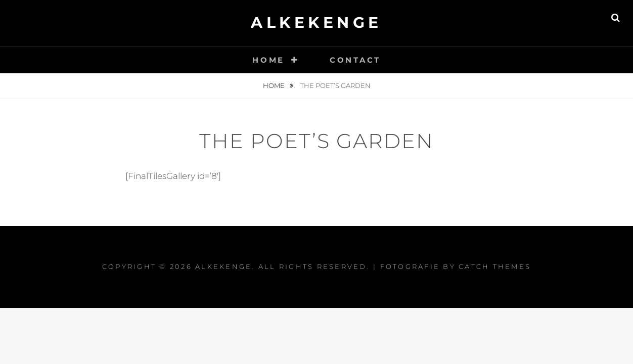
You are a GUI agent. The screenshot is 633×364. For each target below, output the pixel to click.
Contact (355, 60)
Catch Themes (495, 266)
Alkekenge (316, 22)
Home (268, 60)
